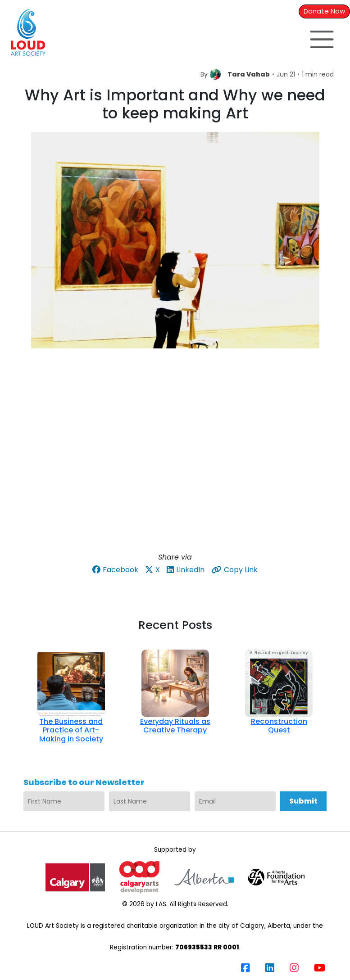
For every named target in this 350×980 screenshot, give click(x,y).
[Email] (235, 801)
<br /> (175, 458)
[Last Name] (150, 801)
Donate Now (324, 11)
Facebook (115, 570)
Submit (303, 801)
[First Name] (64, 801)
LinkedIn (186, 570)
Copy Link (234, 570)
